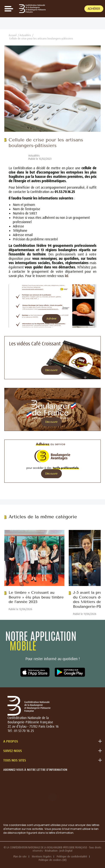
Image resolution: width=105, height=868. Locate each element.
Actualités (25, 35)
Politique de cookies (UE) (53, 860)
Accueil (13, 35)
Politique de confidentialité (72, 856)
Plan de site (20, 856)
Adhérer (94, 9)
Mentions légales (42, 856)
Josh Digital (66, 851)
